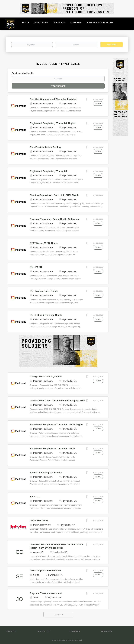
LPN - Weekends (39, 520)
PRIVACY (11, 632)
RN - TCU (35, 497)
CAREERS (75, 632)
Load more (58, 615)
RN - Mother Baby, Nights (44, 291)
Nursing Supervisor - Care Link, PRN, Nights (55, 195)
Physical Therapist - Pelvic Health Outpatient (55, 219)
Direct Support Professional (45, 571)
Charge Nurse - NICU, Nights (46, 377)
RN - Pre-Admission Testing (45, 147)
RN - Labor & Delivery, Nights (46, 315)
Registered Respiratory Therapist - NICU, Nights (57, 425)
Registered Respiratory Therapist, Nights (53, 123)
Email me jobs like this (23, 73)
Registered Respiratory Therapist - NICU (52, 449)
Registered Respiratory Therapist (48, 171)
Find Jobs (112, 44)
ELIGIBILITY (44, 632)
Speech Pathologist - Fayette (46, 473)
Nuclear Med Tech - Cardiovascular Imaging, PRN (57, 401)
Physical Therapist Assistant (46, 593)
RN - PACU (36, 267)
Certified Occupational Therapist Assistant (54, 99)
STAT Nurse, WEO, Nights (44, 243)
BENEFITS (106, 632)
